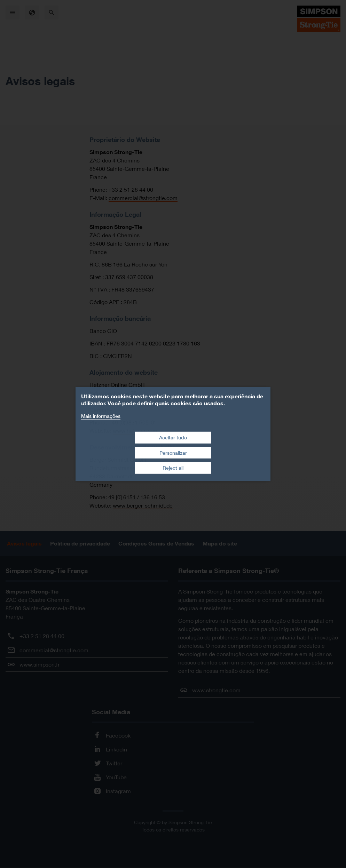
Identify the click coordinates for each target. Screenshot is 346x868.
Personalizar (173, 453)
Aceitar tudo (173, 437)
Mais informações (101, 416)
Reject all (173, 468)
